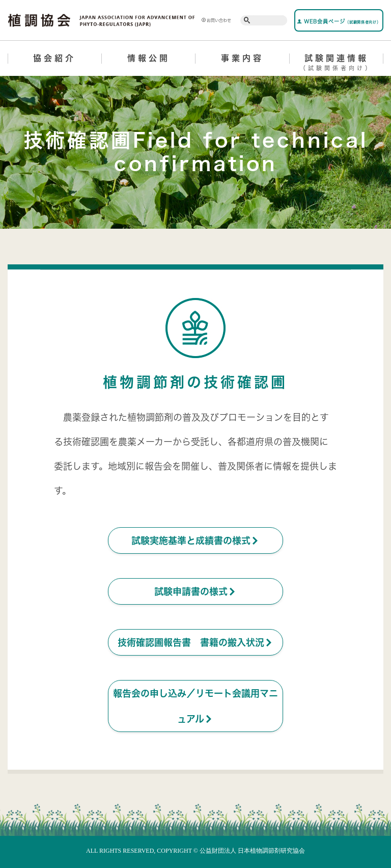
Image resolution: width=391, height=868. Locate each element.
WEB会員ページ (339, 21)
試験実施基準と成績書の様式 (195, 540)
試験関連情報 (337, 64)
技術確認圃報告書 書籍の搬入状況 (195, 642)
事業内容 (242, 58)
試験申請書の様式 (195, 591)
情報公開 (149, 58)
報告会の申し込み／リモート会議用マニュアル (195, 707)
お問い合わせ (216, 20)
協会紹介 (54, 58)
